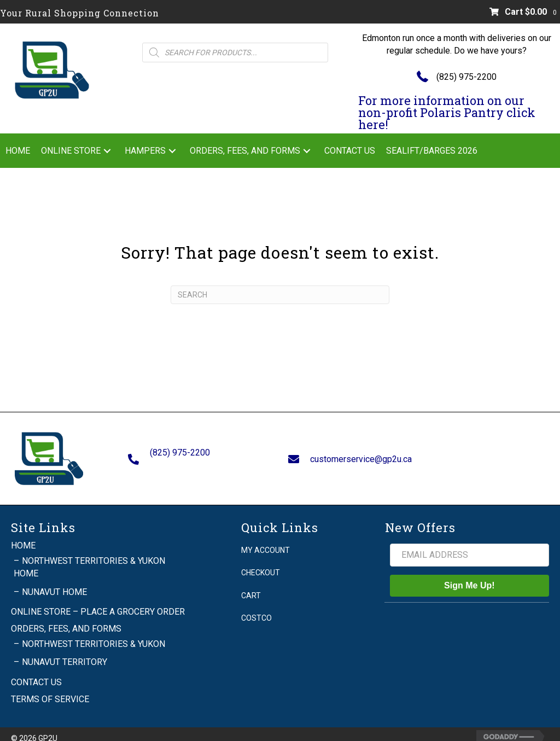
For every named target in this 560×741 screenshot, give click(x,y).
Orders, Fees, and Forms (66, 618)
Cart (251, 585)
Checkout (261, 563)
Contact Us (36, 672)
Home (23, 535)
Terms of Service (50, 689)
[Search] (280, 295)
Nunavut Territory (65, 652)
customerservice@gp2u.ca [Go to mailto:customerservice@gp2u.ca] (361, 454)
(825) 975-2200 (466, 77)
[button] (107, 151)
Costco (256, 608)
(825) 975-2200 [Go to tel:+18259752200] (180, 447)
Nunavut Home (54, 582)
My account (266, 540)
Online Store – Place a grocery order (98, 601)
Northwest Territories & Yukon (94, 634)
